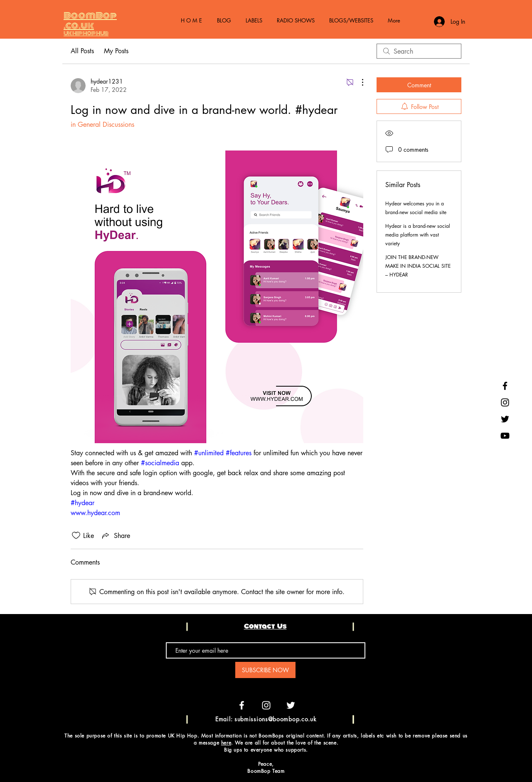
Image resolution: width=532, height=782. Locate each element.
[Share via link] (115, 535)
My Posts (116, 51)
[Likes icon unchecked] (76, 535)
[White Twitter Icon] (291, 705)
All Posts (82, 51)
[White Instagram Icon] (266, 705)
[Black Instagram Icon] (505, 402)
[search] (419, 51)
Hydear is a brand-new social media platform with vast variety (418, 235)
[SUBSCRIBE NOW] (265, 670)
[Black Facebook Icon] (505, 386)
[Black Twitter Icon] (505, 419)
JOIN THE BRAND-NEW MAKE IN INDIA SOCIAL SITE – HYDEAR (418, 266)
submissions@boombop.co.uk (276, 719)
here (226, 743)
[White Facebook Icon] (242, 705)
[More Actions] (358, 82)
